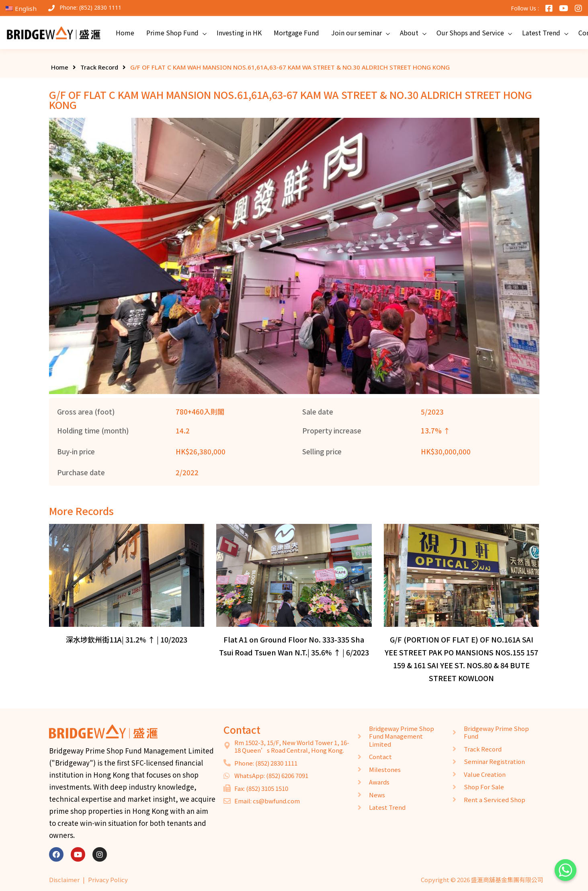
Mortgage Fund (296, 33)
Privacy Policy (108, 880)
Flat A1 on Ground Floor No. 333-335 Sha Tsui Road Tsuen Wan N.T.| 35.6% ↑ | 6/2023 (294, 646)
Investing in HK (239, 33)
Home (125, 33)
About (409, 33)
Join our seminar (356, 33)
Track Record (99, 67)
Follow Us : (525, 8)
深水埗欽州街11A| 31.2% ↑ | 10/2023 (127, 639)
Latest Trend (541, 33)
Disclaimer (64, 880)
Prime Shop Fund (172, 33)
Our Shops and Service (470, 33)
